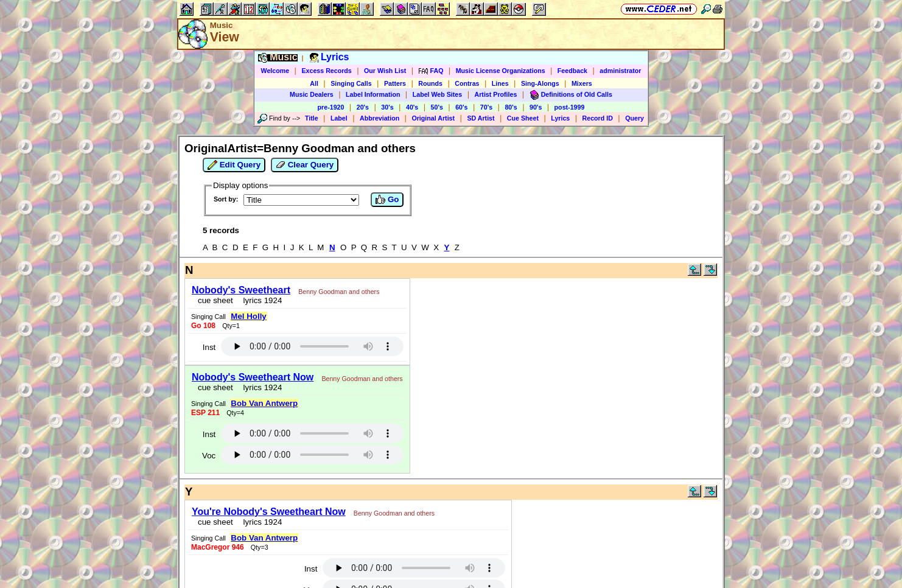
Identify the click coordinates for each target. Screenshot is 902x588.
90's (536, 107)
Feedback (572, 71)
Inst (209, 347)
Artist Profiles (496, 94)
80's (511, 107)
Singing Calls (351, 83)
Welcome (275, 71)
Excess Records (326, 71)
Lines (500, 83)
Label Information (373, 94)
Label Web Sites (438, 94)
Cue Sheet (523, 118)
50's (437, 107)
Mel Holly (249, 316)
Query (635, 118)
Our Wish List (385, 71)
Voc (209, 456)
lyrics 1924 (260, 300)
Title (312, 118)
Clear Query (305, 165)
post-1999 (570, 107)
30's (387, 107)
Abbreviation (379, 118)
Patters (395, 83)
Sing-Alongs (540, 83)
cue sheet (215, 300)
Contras (467, 83)
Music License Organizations (501, 71)
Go (387, 200)
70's (486, 107)
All (314, 83)
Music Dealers (312, 94)
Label (339, 118)
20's (363, 107)
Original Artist (433, 118)
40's (412, 107)
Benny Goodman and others (339, 292)
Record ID (598, 118)
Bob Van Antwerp (264, 403)
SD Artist (481, 118)
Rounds (430, 83)
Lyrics (560, 118)
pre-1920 (331, 107)
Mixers (582, 83)
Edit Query (234, 165)
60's (461, 107)
